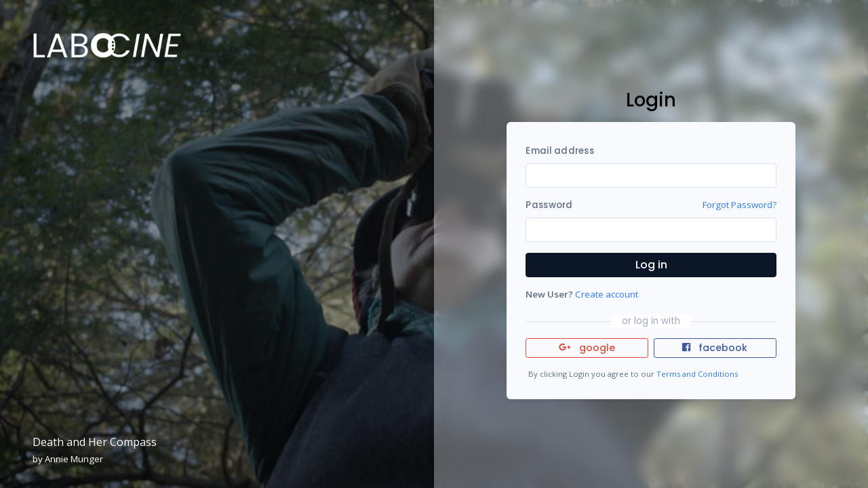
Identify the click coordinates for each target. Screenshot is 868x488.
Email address (559, 151)
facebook (715, 348)
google (587, 348)
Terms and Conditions (697, 374)
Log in (651, 265)
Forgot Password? (739, 205)
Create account (607, 294)
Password (549, 205)
